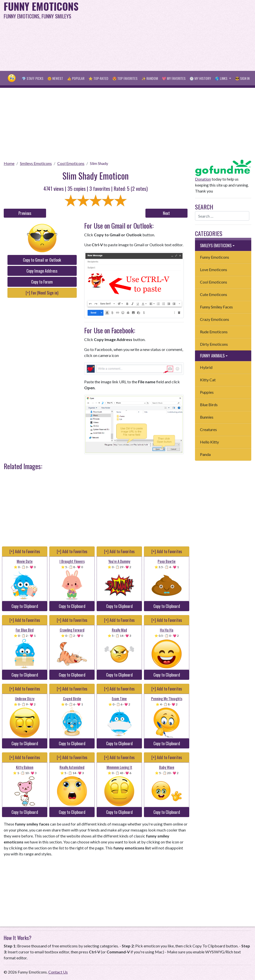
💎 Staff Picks (32, 78)
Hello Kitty (209, 442)
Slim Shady (99, 163)
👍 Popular (76, 78)
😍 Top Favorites (125, 78)
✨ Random (150, 78)
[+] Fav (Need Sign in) (42, 293)
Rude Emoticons (214, 332)
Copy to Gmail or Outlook (42, 260)
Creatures (208, 429)
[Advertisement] (172, 35)
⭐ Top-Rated (98, 78)
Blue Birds (209, 405)
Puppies (207, 392)
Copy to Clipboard (25, 606)
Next (166, 213)
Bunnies (207, 417)
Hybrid (206, 367)
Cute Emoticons (214, 294)
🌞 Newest (55, 78)
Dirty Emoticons (214, 344)
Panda (205, 454)
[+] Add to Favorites (25, 551)
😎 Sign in (242, 78)
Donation (203, 179)
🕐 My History (200, 78)
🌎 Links (222, 78)
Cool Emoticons (71, 163)
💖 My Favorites (174, 78)
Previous (25, 213)
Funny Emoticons (215, 257)
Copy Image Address (42, 271)
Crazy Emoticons (215, 319)
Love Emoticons (214, 269)
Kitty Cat (208, 380)
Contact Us (58, 972)
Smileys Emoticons (36, 163)
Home (9, 163)
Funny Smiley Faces (216, 307)
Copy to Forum (42, 282)
